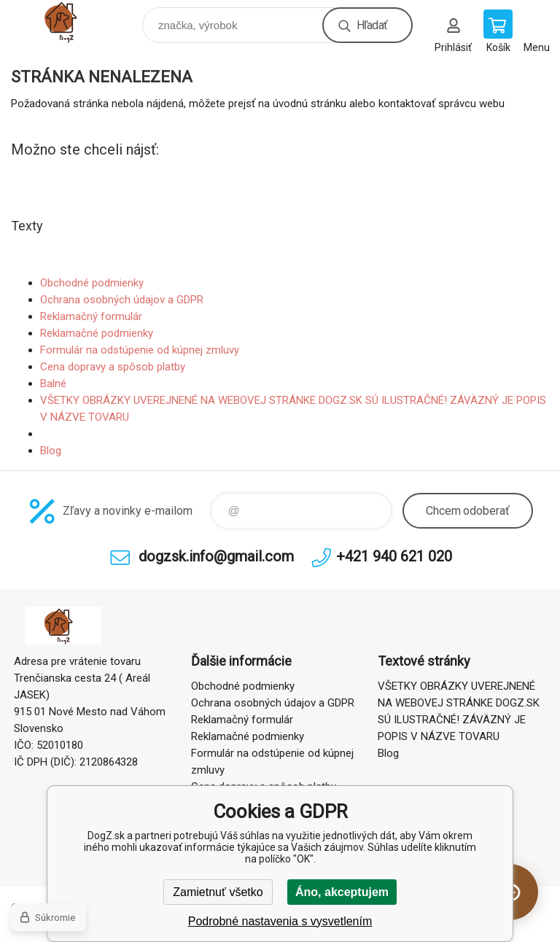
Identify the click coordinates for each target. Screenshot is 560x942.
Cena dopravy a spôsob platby (113, 367)
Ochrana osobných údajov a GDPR (122, 300)
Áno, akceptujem (342, 892)
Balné (53, 384)
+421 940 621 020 (394, 556)
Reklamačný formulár (91, 316)
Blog (51, 451)
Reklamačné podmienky (97, 333)
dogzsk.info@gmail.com (216, 556)
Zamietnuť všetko (218, 892)
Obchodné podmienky (92, 283)
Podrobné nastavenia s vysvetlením (280, 921)
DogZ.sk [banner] (75, 22)
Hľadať (372, 25)
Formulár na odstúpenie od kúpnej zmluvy (140, 350)
